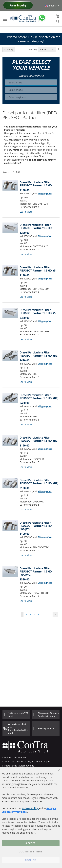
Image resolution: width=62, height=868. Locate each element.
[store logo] (23, 19)
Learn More (26, 212)
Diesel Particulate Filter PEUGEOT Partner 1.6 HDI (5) (38, 269)
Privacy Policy (31, 808)
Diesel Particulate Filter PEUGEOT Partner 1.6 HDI (36, 184)
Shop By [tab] (9, 49)
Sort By (33, 49)
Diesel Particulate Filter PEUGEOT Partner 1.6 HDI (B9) (39, 354)
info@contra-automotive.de (19, 766)
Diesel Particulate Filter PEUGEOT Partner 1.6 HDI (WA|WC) (36, 526)
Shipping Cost (45, 194)
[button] (52, 6)
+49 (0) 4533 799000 (15, 757)
